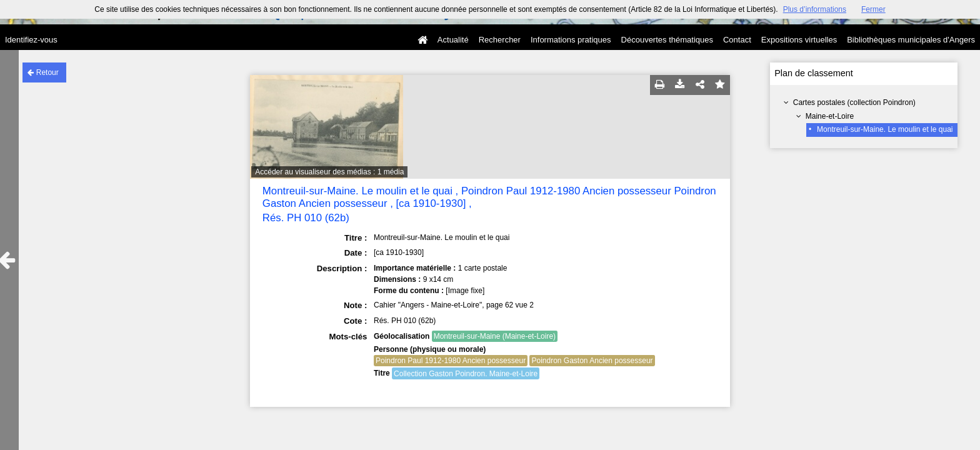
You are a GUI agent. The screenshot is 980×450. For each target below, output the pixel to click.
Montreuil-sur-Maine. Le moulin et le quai (885, 129)
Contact (737, 40)
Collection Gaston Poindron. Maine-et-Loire (466, 374)
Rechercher (500, 40)
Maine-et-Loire (830, 116)
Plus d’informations (815, 9)
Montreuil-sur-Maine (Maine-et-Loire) (495, 336)
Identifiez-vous (31, 40)
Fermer (873, 9)
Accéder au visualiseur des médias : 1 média (329, 172)
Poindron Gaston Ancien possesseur (592, 361)
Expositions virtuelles (799, 40)
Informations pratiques (571, 40)
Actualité (453, 40)
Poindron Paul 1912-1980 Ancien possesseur (451, 361)
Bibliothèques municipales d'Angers (911, 40)
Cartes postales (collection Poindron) (854, 102)
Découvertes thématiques (667, 40)
